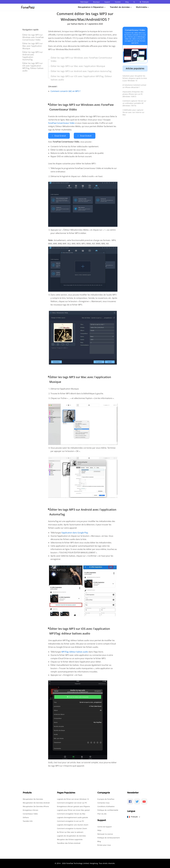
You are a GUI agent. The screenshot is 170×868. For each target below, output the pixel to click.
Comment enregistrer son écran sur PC (72, 803)
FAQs (99, 830)
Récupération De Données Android (36, 803)
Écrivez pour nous (104, 845)
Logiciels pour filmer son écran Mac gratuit (73, 810)
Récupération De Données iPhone (36, 806)
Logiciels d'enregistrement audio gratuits (72, 817)
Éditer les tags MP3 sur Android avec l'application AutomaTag (33, 56)
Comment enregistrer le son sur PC (71, 821)
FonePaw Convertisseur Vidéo (62, 123)
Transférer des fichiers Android (69, 843)
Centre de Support (105, 827)
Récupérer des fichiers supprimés (70, 839)
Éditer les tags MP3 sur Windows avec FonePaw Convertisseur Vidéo (33, 37)
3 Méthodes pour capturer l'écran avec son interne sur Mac (133, 112)
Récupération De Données (33, 799)
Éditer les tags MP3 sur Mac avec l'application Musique (33, 46)
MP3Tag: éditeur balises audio (75, 652)
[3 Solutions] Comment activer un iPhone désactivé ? (134, 86)
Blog (127, 2)
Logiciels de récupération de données (71, 836)
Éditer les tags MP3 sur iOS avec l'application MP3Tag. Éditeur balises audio (33, 67)
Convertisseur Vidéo (135, 30)
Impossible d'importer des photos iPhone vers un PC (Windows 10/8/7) (133, 94)
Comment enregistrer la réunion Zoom (72, 828)
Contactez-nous (103, 803)
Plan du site (102, 814)
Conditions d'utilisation (106, 806)
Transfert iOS (28, 821)
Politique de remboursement (109, 838)
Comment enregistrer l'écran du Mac (71, 814)
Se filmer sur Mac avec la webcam (70, 832)
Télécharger (84, 2)
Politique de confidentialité (108, 810)
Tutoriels (118, 2)
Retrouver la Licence (105, 834)
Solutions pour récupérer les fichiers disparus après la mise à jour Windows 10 (135, 78)
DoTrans (26, 817)
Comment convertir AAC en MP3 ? (65, 91)
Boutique (96, 2)
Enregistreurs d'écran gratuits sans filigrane (73, 806)
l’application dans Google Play (75, 533)
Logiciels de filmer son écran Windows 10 (73, 799)
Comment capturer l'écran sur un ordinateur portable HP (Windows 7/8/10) (134, 103)
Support (107, 2)
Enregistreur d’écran (31, 810)
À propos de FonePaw (106, 799)
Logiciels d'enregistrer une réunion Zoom (73, 825)
